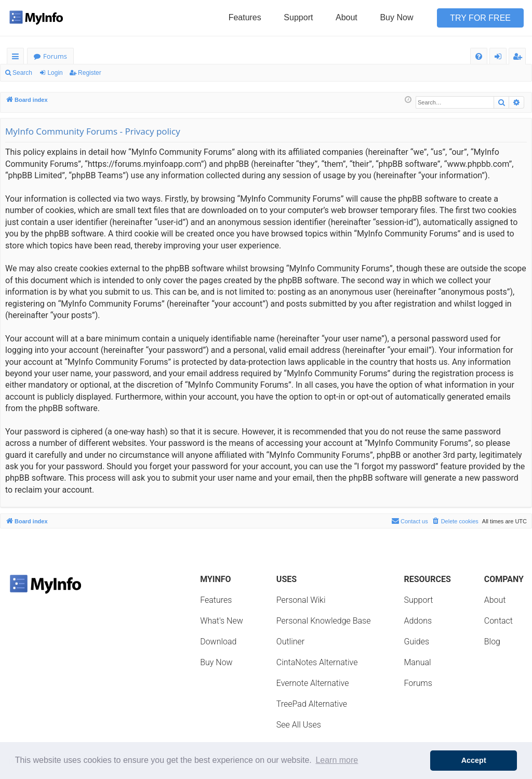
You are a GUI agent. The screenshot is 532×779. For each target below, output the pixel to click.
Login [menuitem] (500, 58)
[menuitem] (479, 56)
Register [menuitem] (520, 58)
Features (245, 17)
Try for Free (480, 18)
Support (298, 17)
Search (22, 73)
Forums (55, 56)
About (347, 17)
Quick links (17, 58)
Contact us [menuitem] (410, 521)
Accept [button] (474, 760)
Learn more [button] (337, 760)
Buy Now (396, 17)
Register (90, 73)
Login (55, 73)
